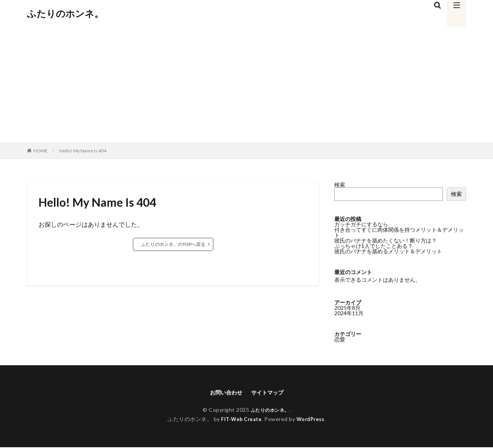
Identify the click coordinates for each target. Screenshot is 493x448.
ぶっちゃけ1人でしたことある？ (374, 246)
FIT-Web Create (240, 420)
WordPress (312, 420)
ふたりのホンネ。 (65, 13)
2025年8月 (347, 307)
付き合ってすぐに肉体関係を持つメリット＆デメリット (399, 232)
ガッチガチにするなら (361, 224)
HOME (41, 151)
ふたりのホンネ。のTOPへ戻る (173, 244)
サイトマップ (270, 393)
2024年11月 (349, 313)
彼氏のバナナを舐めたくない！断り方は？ (386, 240)
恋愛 (340, 339)
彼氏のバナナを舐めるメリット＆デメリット (388, 251)
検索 (340, 185)
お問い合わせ (224, 393)
